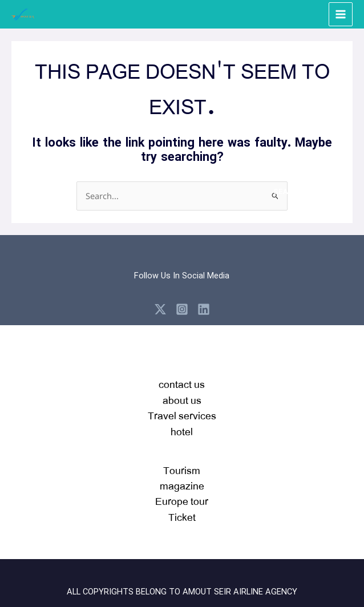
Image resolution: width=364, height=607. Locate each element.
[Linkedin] (204, 309)
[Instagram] (182, 309)
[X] (160, 309)
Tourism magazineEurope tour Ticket (182, 493)
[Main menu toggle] (341, 14)
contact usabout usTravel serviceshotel (182, 407)
